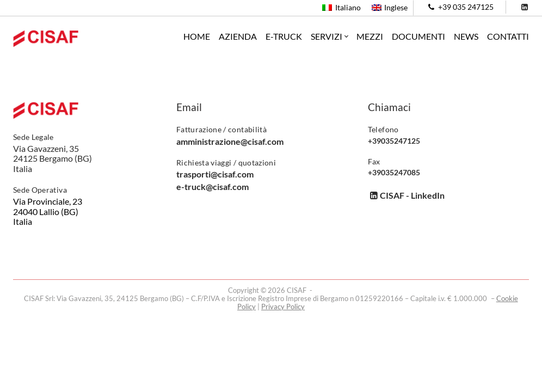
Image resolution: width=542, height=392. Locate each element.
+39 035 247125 (460, 7)
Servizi (327, 36)
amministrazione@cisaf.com (230, 142)
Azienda (238, 36)
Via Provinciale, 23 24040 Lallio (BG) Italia (48, 212)
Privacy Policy (283, 307)
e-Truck (284, 36)
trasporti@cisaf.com (215, 174)
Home (197, 36)
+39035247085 (394, 173)
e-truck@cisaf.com (213, 187)
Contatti (508, 36)
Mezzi (370, 36)
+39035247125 (394, 141)
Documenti (418, 36)
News (466, 36)
